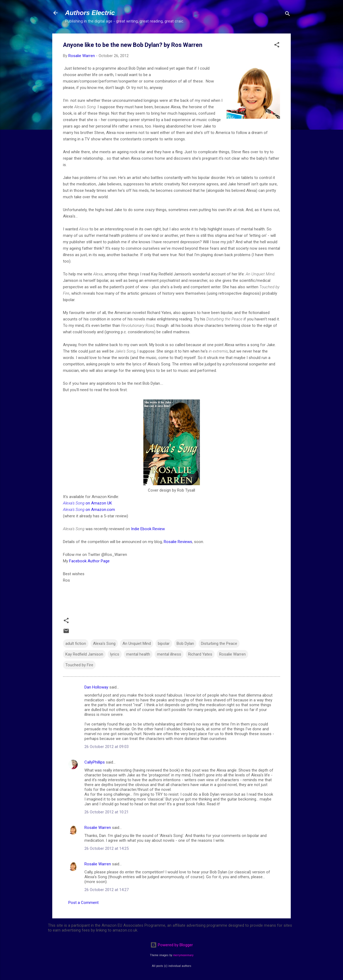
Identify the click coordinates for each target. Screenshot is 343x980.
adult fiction (76, 644)
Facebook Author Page (89, 561)
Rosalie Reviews (178, 542)
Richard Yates (200, 654)
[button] (277, 46)
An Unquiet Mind (137, 644)
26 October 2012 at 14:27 (107, 890)
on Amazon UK (87, 503)
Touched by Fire (79, 665)
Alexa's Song (104, 644)
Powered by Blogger (172, 945)
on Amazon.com (90, 510)
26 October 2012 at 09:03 (107, 747)
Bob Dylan (185, 644)
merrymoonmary (183, 955)
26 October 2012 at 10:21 (107, 812)
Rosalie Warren (232, 654)
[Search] (288, 15)
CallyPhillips (95, 762)
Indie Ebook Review (148, 529)
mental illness (169, 654)
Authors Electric (90, 13)
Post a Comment (83, 903)
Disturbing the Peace (219, 644)
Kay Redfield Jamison (84, 654)
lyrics (115, 654)
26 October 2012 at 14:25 (107, 848)
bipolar (164, 644)
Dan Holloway (96, 687)
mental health (138, 654)
